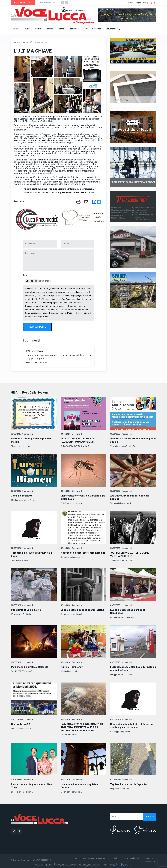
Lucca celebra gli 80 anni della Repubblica (128, 611)
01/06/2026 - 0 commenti (121, 719)
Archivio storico (126, 865)
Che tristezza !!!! (21, 723)
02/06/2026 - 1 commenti (22, 548)
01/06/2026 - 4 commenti (22, 719)
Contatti (91, 857)
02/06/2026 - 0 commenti (121, 491)
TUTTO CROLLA (34, 351)
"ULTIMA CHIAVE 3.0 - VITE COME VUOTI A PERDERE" (130, 554)
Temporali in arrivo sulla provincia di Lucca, (33, 554)
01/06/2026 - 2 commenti (121, 779)
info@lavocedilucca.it (112, 865)
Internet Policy (150, 857)
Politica (39, 29)
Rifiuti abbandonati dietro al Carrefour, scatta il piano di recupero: (133, 725)
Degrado (49, 29)
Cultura (62, 29)
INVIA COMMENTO (37, 327)
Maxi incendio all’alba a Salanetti (31, 666)
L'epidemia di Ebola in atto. (27, 609)
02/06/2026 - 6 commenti (71, 548)
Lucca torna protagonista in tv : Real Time (33, 785)
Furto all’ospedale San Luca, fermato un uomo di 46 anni (132, 668)
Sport (85, 29)
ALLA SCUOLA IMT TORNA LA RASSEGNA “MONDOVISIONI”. (79, 440)
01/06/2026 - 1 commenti (71, 719)
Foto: (26, 275)
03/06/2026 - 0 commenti (22, 434)
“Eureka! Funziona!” (72, 666)
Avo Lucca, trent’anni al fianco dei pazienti (130, 497)
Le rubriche (111, 29)
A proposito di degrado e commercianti (76, 554)
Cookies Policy (150, 861)
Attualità (28, 29)
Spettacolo (74, 29)
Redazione (19, 201)
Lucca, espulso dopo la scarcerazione (83, 609)
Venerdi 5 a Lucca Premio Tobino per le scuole (132, 440)
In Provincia (97, 29)
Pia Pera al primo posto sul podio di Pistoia (32, 440)
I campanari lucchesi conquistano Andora (81, 785)
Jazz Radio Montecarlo (47, 3)
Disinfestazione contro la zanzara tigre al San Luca (81, 497)
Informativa (101, 857)
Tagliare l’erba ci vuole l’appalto (129, 783)
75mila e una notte (22, 496)
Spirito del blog (80, 857)
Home (16, 29)
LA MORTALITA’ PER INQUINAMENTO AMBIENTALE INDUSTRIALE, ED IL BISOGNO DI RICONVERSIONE (83, 727)
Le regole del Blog (114, 857)
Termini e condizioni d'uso (133, 857)
